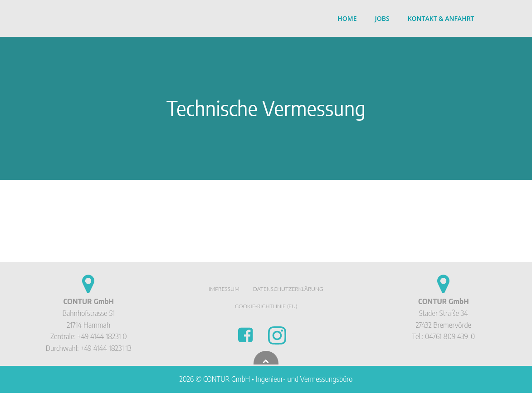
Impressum (224, 290)
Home (347, 18)
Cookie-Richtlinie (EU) (266, 307)
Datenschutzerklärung (288, 290)
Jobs (382, 18)
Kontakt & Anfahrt (442, 18)
